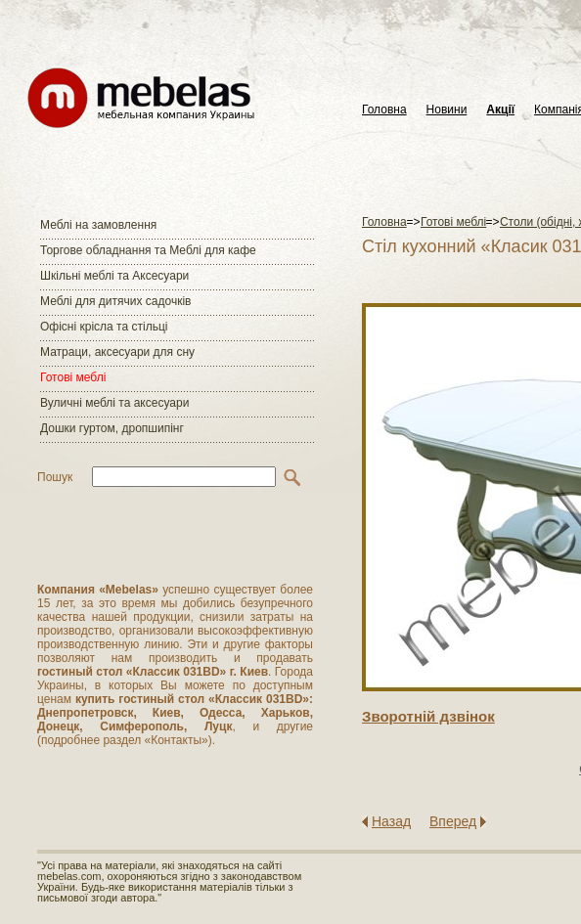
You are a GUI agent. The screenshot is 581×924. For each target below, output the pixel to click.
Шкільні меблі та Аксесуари (114, 276)
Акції (500, 110)
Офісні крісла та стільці (104, 327)
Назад (391, 821)
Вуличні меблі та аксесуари (114, 403)
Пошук (55, 477)
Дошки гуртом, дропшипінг (112, 428)
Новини (447, 110)
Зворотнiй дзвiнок (428, 716)
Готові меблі (73, 377)
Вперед (453, 821)
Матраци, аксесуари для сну (117, 352)
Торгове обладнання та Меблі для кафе (148, 250)
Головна (384, 110)
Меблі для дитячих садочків (115, 301)
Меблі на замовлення (98, 225)
